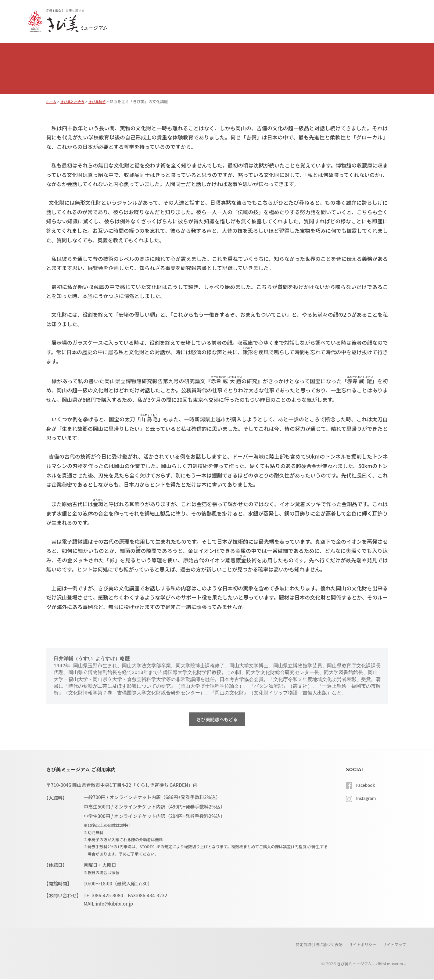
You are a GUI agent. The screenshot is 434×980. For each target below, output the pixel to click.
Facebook (367, 786)
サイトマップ (393, 945)
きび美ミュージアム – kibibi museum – (367, 964)
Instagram (367, 799)
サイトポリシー (358, 945)
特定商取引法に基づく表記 (309, 945)
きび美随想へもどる (217, 720)
